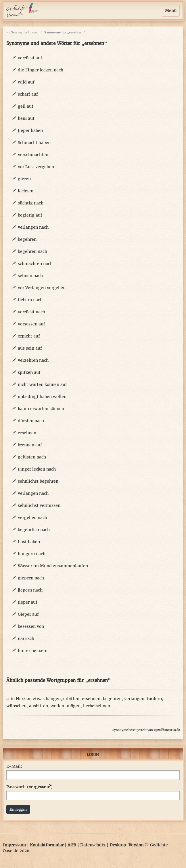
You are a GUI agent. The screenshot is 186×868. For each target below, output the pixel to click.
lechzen (26, 191)
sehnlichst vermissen (39, 505)
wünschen (16, 706)
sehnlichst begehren (38, 481)
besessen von (31, 626)
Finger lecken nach (37, 469)
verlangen (134, 699)
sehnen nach (30, 276)
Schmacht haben (34, 143)
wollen (57, 706)
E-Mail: (14, 766)
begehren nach (32, 251)
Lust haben (29, 542)
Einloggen (18, 809)
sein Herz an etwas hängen (33, 699)
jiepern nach (30, 590)
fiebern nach (30, 300)
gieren (24, 179)
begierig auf (30, 215)
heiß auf (26, 118)
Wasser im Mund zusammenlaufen (53, 566)
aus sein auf (30, 348)
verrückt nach (31, 312)
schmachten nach (35, 264)
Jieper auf (28, 602)
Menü (171, 11)
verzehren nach (33, 360)
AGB (72, 845)
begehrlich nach (34, 530)
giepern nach (31, 578)
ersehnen (27, 433)
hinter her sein (33, 651)
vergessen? (40, 787)
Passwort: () (29, 787)
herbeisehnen (97, 706)
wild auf (26, 82)
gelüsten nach (32, 457)
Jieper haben (30, 130)
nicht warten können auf (42, 384)
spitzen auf (29, 372)
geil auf (26, 106)
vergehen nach (32, 518)
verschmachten (33, 155)
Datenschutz (93, 845)
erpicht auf (29, 336)
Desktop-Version (126, 845)
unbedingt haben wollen (42, 397)
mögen (74, 706)
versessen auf (31, 324)
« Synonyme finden (23, 32)
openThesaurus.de (167, 730)
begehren (27, 239)
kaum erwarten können (41, 409)
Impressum (14, 845)
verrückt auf (30, 58)
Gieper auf (28, 614)
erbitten (71, 699)
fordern (154, 699)
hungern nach (32, 554)
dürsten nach (31, 421)
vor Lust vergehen (36, 167)
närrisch (26, 638)
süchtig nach (31, 203)
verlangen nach (33, 227)
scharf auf (28, 94)
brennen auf (30, 445)
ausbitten (39, 706)
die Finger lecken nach (41, 70)
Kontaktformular (47, 845)
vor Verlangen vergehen (42, 288)
